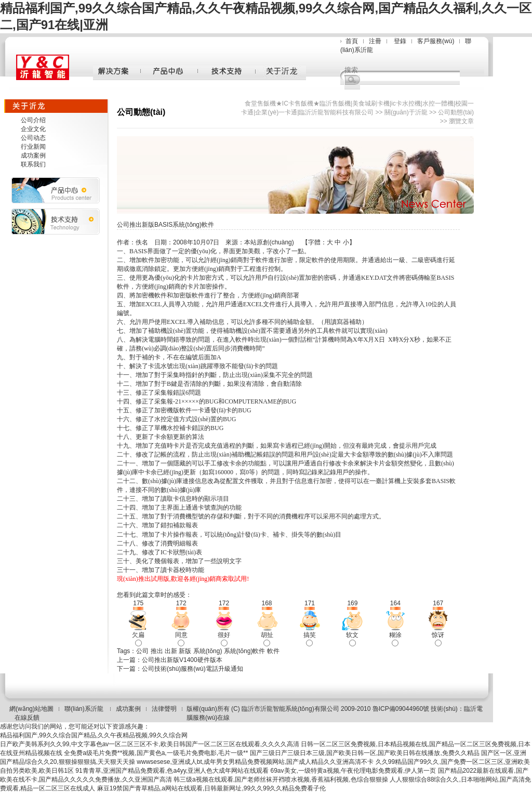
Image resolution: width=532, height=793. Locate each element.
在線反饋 (27, 718)
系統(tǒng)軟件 (245, 651)
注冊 (375, 41)
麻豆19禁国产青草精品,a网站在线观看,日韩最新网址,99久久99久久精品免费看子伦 (212, 788)
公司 (142, 651)
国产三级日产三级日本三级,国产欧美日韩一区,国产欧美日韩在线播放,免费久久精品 (365, 753)
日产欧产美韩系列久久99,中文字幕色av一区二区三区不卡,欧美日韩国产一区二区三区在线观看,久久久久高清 (150, 744)
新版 (185, 651)
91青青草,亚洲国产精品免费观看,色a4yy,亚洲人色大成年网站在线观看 (172, 771)
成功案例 (33, 155)
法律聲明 (164, 709)
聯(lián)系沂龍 (85, 709)
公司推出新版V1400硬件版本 (182, 660)
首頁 (352, 41)
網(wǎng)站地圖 (31, 709)
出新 (171, 651)
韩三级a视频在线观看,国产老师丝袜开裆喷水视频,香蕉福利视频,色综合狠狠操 (281, 779)
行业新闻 (33, 147)
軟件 (273, 651)
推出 (157, 651)
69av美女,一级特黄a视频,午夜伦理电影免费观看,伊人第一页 (354, 771)
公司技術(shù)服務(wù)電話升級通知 (192, 669)
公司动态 (33, 138)
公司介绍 (33, 120)
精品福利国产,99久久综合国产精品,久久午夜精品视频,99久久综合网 (94, 735)
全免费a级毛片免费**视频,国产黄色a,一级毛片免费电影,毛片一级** (156, 753)
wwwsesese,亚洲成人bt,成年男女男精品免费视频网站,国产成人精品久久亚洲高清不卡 (255, 762)
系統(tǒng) (208, 651)
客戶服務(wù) (436, 41)
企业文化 (33, 129)
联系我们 (33, 164)
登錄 (400, 41)
